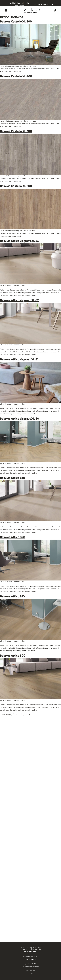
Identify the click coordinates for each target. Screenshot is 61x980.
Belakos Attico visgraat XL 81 (19, 359)
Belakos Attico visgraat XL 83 (19, 241)
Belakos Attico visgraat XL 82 (19, 300)
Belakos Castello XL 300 (16, 131)
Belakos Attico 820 (13, 537)
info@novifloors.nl (32, 966)
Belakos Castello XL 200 (16, 186)
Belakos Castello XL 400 (16, 76)
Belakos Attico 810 (12, 596)
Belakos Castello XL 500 (16, 21)
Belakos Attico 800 (13, 656)
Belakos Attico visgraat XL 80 (19, 419)
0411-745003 (43, 4)
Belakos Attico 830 (12, 478)
